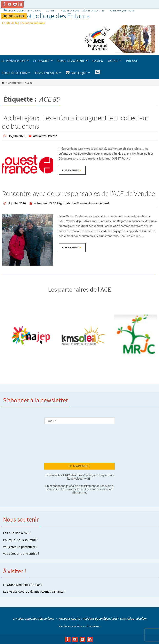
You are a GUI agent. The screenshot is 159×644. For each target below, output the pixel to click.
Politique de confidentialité (100, 618)
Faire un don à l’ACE (17, 532)
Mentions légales (69, 618)
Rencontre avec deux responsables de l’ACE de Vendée (78, 193)
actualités (40, 136)
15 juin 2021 (17, 136)
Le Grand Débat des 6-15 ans (23, 584)
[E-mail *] (79, 420)
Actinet (51, 11)
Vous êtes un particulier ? (20, 546)
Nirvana (81, 626)
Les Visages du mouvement (90, 203)
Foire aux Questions (122, 11)
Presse (53, 136)
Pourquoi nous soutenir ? (21, 539)
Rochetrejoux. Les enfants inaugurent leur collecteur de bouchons (75, 122)
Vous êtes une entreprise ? (21, 553)
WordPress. (95, 626)
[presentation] (61, 443)
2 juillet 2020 (17, 203)
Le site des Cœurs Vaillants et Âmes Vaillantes (34, 591)
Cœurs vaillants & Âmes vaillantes (83, 11)
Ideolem (141, 618)
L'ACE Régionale (60, 203)
